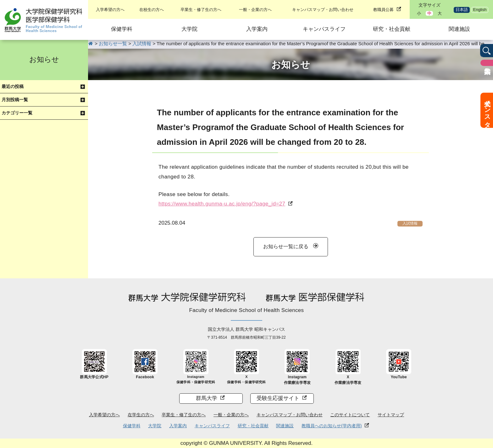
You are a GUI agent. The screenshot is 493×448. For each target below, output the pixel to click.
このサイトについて (350, 415)
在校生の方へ (152, 10)
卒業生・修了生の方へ (201, 10)
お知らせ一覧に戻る (286, 246)
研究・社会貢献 (392, 29)
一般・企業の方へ (255, 10)
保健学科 (122, 29)
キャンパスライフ (324, 29)
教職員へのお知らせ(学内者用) (332, 426)
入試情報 (410, 223)
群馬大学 (207, 398)
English (480, 10)
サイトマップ (391, 415)
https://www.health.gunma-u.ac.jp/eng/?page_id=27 (222, 204)
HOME (91, 44)
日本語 (462, 10)
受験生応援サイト (278, 398)
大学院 (189, 29)
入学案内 (257, 29)
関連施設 (459, 29)
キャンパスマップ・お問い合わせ (323, 10)
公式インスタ (487, 110)
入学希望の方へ (110, 10)
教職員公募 (383, 10)
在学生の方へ (141, 415)
